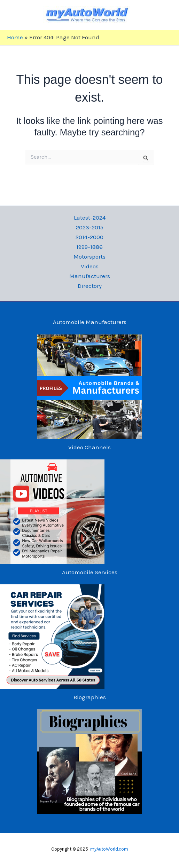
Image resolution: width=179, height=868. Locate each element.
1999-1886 (89, 247)
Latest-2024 (90, 218)
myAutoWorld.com (109, 849)
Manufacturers (90, 276)
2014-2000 (89, 237)
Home (15, 37)
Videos (90, 266)
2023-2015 (90, 227)
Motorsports (89, 257)
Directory (90, 286)
